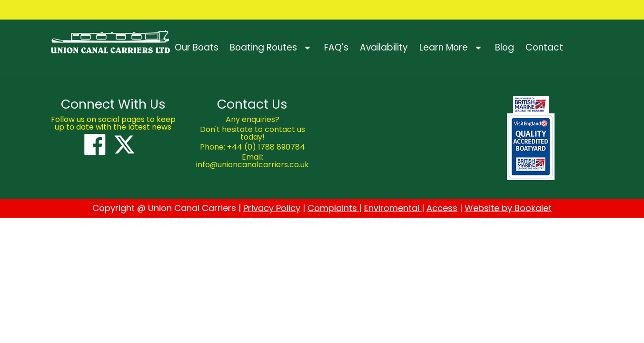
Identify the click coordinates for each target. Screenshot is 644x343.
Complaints (333, 208)
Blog (505, 47)
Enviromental (393, 208)
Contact (544, 47)
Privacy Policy (272, 208)
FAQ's (336, 47)
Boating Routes (263, 47)
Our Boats (197, 47)
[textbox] (114, 105)
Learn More (444, 47)
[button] (311, 48)
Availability (384, 47)
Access (442, 208)
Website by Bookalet (508, 208)
